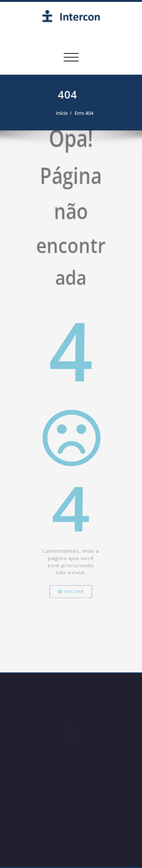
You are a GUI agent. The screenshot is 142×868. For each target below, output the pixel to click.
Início (59, 113)
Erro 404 (81, 113)
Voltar (71, 685)
